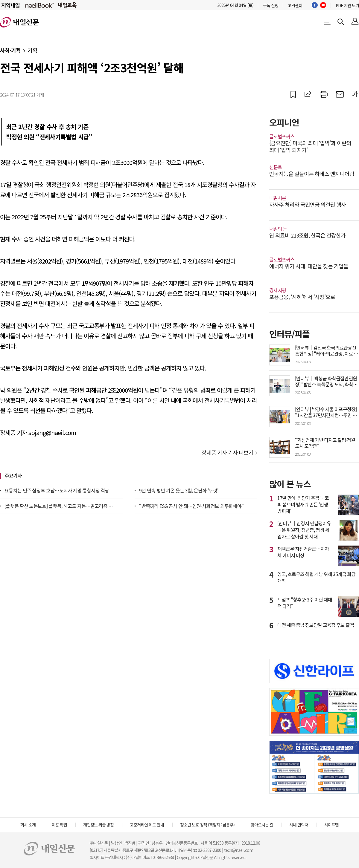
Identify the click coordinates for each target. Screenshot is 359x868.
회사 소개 (28, 825)
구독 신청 (271, 5)
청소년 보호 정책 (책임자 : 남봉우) (207, 825)
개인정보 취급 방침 (98, 825)
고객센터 (295, 5)
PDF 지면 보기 (347, 5)
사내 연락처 (299, 825)
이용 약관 (59, 825)
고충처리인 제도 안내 (147, 825)
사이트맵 (331, 825)
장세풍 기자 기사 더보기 (227, 452)
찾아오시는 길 (262, 825)
